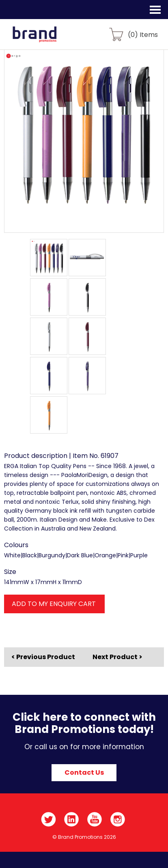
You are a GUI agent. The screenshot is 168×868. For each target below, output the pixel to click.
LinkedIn (72, 819)
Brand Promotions (49, 39)
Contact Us (84, 772)
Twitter (48, 819)
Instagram (118, 819)
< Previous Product (43, 657)
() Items (143, 34)
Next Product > (117, 657)
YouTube (95, 819)
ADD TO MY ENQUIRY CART (54, 604)
